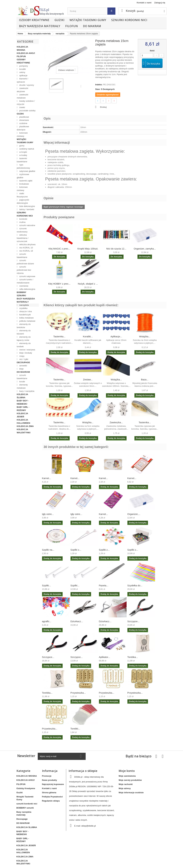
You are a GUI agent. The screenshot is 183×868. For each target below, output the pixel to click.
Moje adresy (125, 788)
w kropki (23, 152)
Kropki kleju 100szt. (88, 249)
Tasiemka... (59, 336)
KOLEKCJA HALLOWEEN (23, 421)
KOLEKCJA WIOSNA (22, 48)
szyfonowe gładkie (23, 176)
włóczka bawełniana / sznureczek (23, 238)
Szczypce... (134, 621)
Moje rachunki (126, 784)
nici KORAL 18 (26, 251)
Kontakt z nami (144, 3)
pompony (23, 66)
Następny (82, 86)
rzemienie (23, 286)
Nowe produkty (50, 780)
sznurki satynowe (27, 276)
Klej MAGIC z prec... (59, 249)
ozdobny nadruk (26, 149)
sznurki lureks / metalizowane (25, 281)
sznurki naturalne (27, 225)
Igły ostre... (48, 514)
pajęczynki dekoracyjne (23, 201)
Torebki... (75, 729)
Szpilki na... (48, 550)
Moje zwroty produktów (130, 780)
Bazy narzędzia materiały (40, 26)
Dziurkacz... (77, 621)
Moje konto (127, 771)
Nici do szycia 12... (116, 249)
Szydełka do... (135, 585)
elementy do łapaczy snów (24, 339)
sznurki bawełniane (22, 256)
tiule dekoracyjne (27, 206)
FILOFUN (72, 26)
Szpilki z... (76, 550)
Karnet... (47, 478)
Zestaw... (88, 379)
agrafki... (47, 621)
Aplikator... (105, 657)
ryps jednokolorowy (23, 166)
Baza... (145, 379)
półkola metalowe (27, 321)
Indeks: (99, 85)
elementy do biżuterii (24, 332)
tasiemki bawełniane (22, 160)
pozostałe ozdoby (27, 111)
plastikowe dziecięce (23, 128)
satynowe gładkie (27, 171)
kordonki (23, 219)
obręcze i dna (25, 311)
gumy (21, 146)
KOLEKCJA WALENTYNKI (24, 431)
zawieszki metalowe (23, 96)
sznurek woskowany (22, 230)
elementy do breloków (24, 326)
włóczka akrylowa (27, 244)
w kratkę (23, 155)
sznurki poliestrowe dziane (25, 262)
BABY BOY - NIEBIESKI (23, 402)
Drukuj (103, 107)
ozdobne (23, 123)
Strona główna (49, 793)
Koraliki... (88, 336)
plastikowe (24, 117)
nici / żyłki (23, 359)
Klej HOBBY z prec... (59, 284)
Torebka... (133, 657)
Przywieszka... (78, 693)
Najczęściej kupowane (53, 784)
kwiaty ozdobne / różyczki (26, 103)
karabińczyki (25, 315)
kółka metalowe (26, 318)
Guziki (59, 20)
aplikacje (23, 75)
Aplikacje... (116, 336)
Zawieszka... (116, 422)
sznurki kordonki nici (129, 20)
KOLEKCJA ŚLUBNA (22, 396)
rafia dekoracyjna (27, 289)
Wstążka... (145, 336)
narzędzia (24, 305)
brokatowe (24, 184)
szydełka (23, 308)
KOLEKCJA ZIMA (25, 426)
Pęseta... (104, 585)
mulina (22, 222)
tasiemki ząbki (25, 181)
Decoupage (23, 362)
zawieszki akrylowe (23, 90)
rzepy (21, 356)
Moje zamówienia (127, 776)
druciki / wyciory (26, 85)
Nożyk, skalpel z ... (88, 284)
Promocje (47, 776)
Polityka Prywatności (52, 797)
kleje (21, 369)
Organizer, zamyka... (145, 249)
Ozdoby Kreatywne (34, 20)
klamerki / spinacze (23, 80)
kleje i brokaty (25, 353)
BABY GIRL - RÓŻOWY (23, 409)
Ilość (152, 51)
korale (22, 382)
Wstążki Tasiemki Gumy (88, 20)
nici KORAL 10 (26, 248)
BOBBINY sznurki (22, 294)
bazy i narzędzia (27, 391)
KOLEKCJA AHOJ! (26, 53)
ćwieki (22, 107)
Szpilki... (47, 585)
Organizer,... (134, 514)
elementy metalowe (22, 386)
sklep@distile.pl (89, 826)
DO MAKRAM (92, 26)
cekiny (22, 72)
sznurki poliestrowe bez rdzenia (24, 270)
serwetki (23, 366)
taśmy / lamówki (26, 209)
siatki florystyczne (22, 195)
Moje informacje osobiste (131, 793)
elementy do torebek (24, 345)
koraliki (22, 69)
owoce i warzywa (27, 350)
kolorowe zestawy (22, 134)
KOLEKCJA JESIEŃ (22, 415)
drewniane (24, 120)
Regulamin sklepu (51, 801)
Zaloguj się (160, 3)
